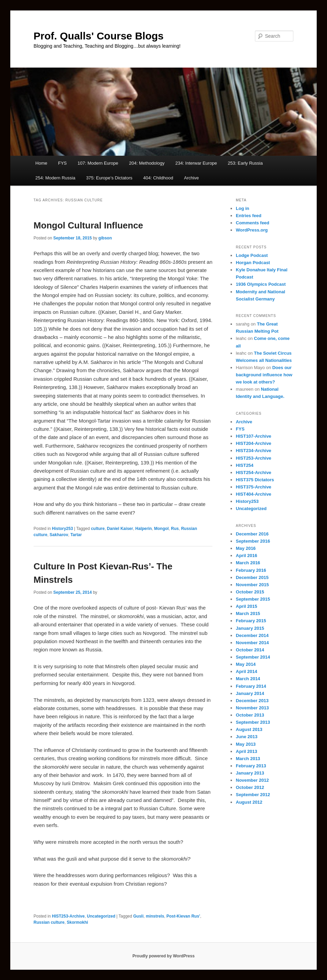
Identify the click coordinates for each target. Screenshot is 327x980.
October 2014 (250, 650)
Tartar (76, 535)
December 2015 (252, 577)
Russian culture (49, 922)
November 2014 (252, 643)
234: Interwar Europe (196, 163)
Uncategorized (101, 916)
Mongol (161, 529)
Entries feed (248, 216)
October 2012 (250, 787)
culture (98, 529)
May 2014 (246, 664)
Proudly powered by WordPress (163, 956)
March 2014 (248, 679)
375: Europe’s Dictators (109, 178)
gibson (105, 238)
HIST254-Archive (253, 473)
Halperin (143, 529)
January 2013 (250, 773)
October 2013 (250, 715)
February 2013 (251, 766)
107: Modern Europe (98, 163)
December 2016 (252, 534)
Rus (175, 529)
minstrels (155, 916)
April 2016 (246, 556)
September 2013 (253, 722)
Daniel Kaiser (120, 529)
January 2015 (250, 628)
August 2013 (249, 729)
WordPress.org (252, 230)
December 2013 (252, 701)
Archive (191, 178)
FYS (62, 163)
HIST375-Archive (253, 487)
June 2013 (247, 737)
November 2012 (252, 780)
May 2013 (246, 744)
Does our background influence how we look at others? (264, 375)
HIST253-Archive (68, 916)
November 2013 (252, 708)
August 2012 (249, 802)
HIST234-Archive (253, 451)
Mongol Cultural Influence (88, 225)
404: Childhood (158, 178)
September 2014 (253, 657)
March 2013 (248, 759)
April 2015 (246, 606)
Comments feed (253, 223)
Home (41, 163)
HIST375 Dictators (255, 480)
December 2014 (252, 635)
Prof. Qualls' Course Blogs (99, 36)
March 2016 (248, 563)
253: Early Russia (245, 163)
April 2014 (246, 671)
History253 (62, 529)
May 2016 (246, 548)
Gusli (138, 916)
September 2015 (253, 599)
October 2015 (250, 592)
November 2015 (252, 585)
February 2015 (251, 621)
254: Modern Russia (55, 178)
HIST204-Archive (253, 443)
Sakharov (59, 535)
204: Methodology (147, 163)
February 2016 (251, 570)
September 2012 (253, 795)
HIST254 (244, 465)
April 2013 (246, 751)
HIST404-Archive (253, 494)
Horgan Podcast (253, 263)
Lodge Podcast (252, 255)
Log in (242, 208)
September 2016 (253, 541)
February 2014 (251, 686)
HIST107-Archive (253, 436)
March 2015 (248, 613)
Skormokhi (78, 922)
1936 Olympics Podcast (261, 284)
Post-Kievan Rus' (183, 916)
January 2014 (250, 693)
